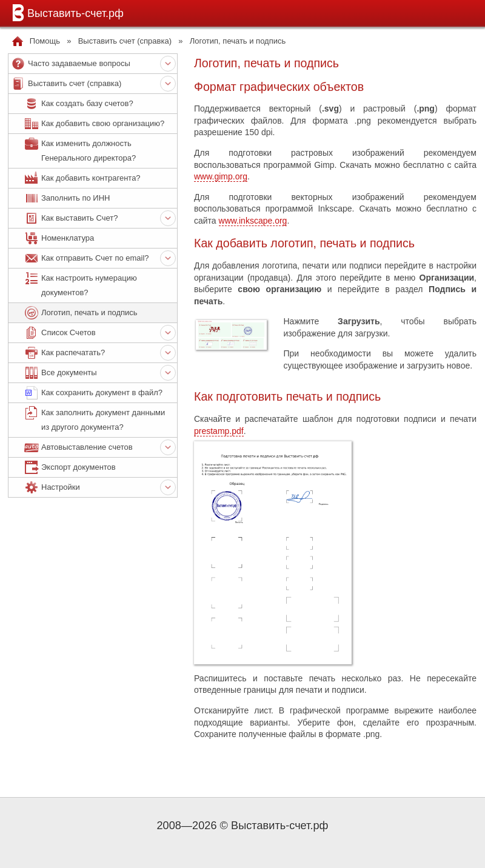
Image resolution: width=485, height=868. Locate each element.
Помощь (45, 41)
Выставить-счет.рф (66, 13)
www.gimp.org (221, 176)
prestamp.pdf (219, 431)
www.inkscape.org (253, 221)
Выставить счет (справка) (125, 41)
